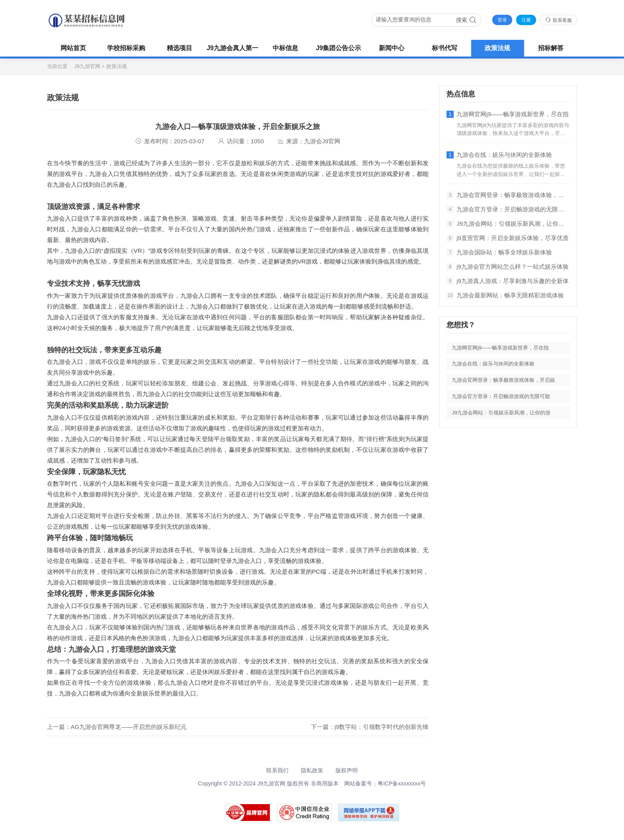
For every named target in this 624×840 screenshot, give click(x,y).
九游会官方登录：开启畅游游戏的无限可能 (508, 209)
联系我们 (277, 770)
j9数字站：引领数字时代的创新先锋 (382, 727)
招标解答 (551, 48)
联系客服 (559, 20)
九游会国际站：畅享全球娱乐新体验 (499, 252)
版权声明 (347, 770)
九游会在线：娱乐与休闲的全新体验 (499, 155)
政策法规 (497, 48)
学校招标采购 (126, 48)
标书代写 (445, 48)
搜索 (466, 20)
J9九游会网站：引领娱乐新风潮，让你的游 (508, 224)
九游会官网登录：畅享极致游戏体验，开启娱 (508, 195)
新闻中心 (392, 48)
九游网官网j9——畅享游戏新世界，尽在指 (508, 114)
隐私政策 (312, 770)
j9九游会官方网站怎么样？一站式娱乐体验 (508, 267)
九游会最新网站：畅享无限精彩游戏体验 (505, 295)
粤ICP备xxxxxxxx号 (402, 783)
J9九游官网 (87, 66)
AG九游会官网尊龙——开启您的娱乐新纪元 (129, 727)
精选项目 (179, 48)
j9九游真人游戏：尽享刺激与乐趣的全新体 (508, 281)
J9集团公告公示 (339, 48)
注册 (526, 20)
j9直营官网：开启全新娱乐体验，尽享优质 (508, 238)
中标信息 (285, 48)
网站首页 (73, 48)
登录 (502, 20)
